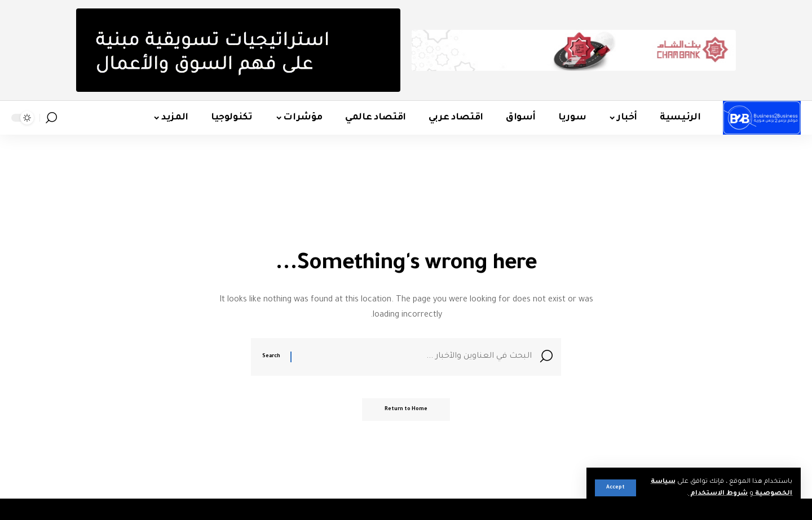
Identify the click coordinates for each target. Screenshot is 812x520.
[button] (615, 488)
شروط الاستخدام (718, 494)
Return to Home (406, 410)
